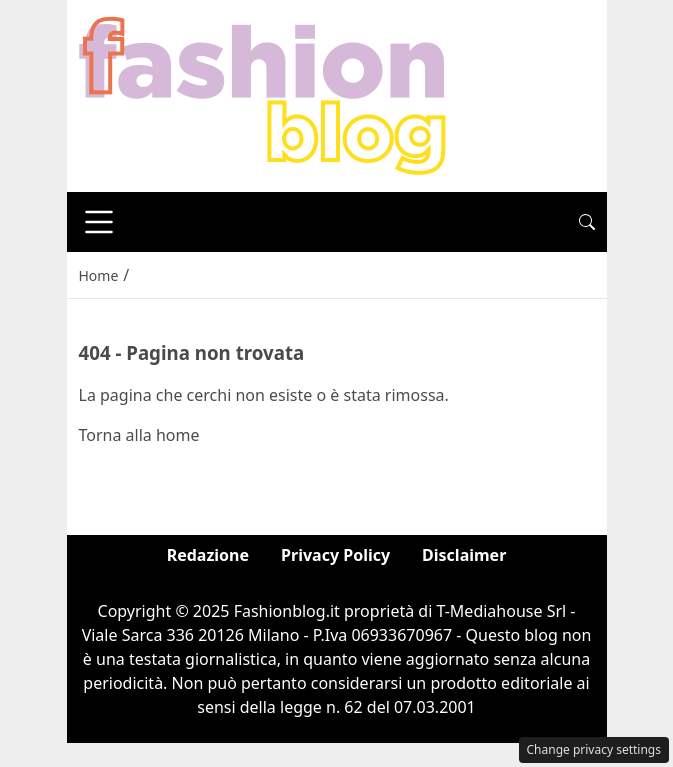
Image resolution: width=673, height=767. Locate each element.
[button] (587, 222)
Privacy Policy (335, 555)
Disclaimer (464, 555)
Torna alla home (139, 435)
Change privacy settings (594, 749)
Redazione (208, 555)
